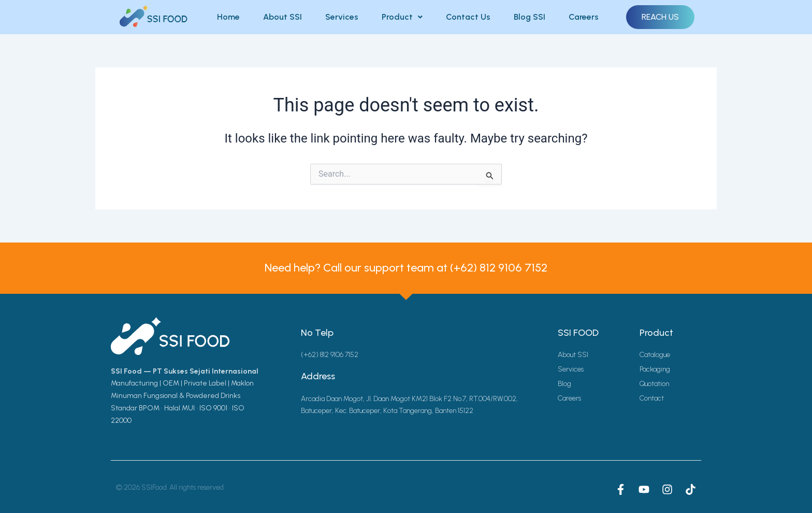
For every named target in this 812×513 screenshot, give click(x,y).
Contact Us (468, 17)
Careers (584, 17)
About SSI (282, 17)
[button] (402, 17)
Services (342, 17)
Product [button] (402, 17)
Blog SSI (530, 17)
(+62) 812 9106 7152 (499, 268)
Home (228, 17)
